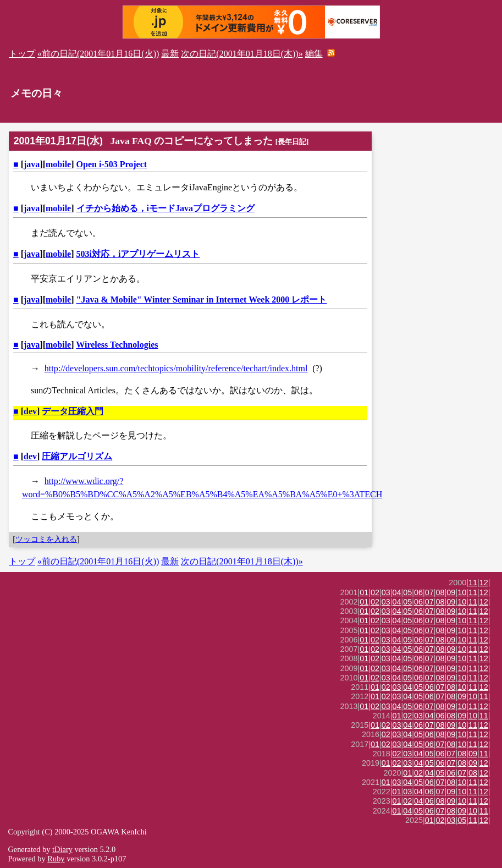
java (32, 164)
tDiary (62, 849)
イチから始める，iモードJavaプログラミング (166, 208)
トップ (22, 54)
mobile (58, 164)
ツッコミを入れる (46, 539)
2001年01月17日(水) (58, 141)
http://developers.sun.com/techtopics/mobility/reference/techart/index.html (176, 368)
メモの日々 (37, 93)
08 (440, 592)
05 (407, 592)
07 (429, 592)
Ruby (56, 859)
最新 (170, 54)
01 (364, 592)
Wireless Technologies (117, 345)
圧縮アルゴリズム (77, 456)
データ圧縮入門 (73, 411)
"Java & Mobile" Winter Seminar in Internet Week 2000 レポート (202, 300)
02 (375, 592)
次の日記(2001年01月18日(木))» (242, 54)
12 (484, 583)
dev (30, 411)
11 (473, 583)
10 (462, 592)
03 (386, 592)
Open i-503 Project (112, 164)
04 (397, 592)
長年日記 (292, 142)
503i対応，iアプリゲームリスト (138, 254)
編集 (314, 54)
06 (418, 592)
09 (451, 592)
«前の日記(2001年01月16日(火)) (98, 54)
